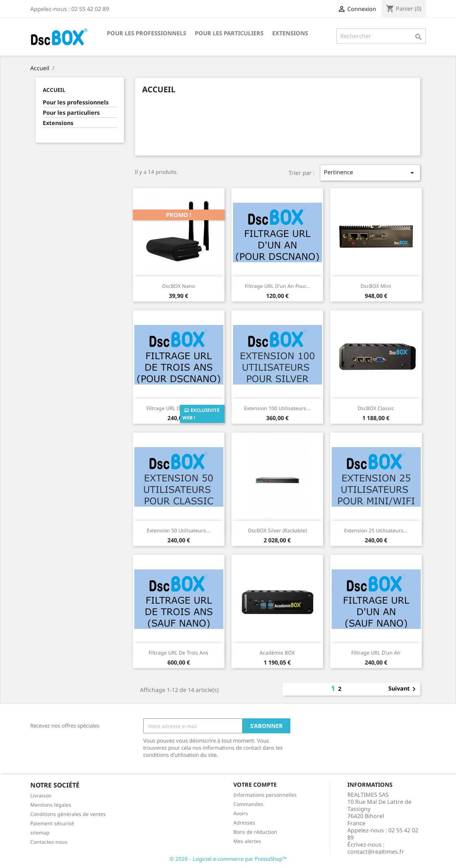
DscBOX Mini (376, 286)
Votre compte (255, 785)
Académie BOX (277, 653)
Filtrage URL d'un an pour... (277, 286)
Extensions (290, 33)
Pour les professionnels (147, 33)
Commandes (248, 804)
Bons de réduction (255, 832)
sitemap (40, 833)
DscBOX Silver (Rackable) (277, 530)
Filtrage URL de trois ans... (178, 408)
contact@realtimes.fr (376, 852)
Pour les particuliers (229, 33)
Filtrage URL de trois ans (178, 653)
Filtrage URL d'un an (376, 653)
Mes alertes (247, 841)
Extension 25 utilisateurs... (376, 530)
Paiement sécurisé (52, 823)
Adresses (244, 823)
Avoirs (241, 813)
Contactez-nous (49, 842)
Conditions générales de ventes (68, 814)
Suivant (403, 689)
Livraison (41, 795)
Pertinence (370, 173)
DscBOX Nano (178, 286)
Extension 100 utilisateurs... (277, 408)
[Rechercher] (381, 36)
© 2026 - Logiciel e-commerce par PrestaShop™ (228, 859)
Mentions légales (51, 805)
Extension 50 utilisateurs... (178, 530)
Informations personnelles (265, 795)
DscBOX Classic (376, 408)
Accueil (54, 90)
